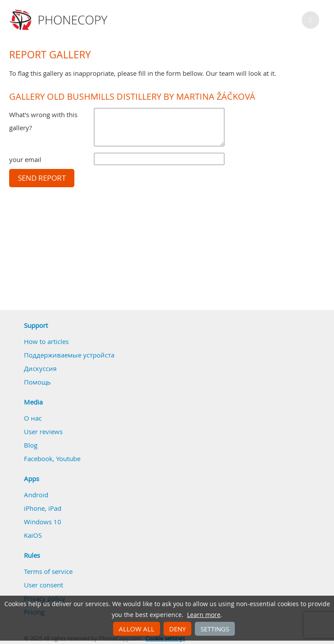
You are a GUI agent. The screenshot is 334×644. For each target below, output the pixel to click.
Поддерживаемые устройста (69, 355)
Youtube (68, 459)
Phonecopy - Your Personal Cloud (60, 20)
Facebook (38, 459)
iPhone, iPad (43, 508)
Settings (215, 629)
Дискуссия (40, 368)
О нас (33, 418)
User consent (43, 585)
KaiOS (33, 535)
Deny (177, 629)
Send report (42, 178)
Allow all (137, 629)
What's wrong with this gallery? (43, 121)
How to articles (46, 341)
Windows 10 (43, 522)
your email (25, 159)
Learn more (204, 615)
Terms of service (48, 571)
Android (36, 495)
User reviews (43, 432)
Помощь (37, 382)
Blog (31, 445)
